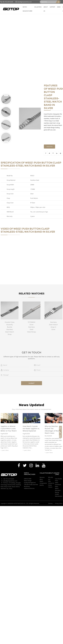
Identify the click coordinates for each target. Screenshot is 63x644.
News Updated (31, 399)
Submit (32, 378)
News (59, 7)
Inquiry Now (49, 141)
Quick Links (57, 467)
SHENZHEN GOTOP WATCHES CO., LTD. (18, 497)
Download (58, 478)
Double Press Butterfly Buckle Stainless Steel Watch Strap (10, 323)
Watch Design (28, 474)
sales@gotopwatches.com (24, 2)
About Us (46, 9)
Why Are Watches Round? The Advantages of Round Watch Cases (53, 423)
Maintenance (59, 489)
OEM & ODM (28, 472)
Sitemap (51, 497)
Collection (38, 7)
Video (57, 476)
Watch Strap (29, 15)
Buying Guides (57, 487)
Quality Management (30, 476)
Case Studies (58, 472)
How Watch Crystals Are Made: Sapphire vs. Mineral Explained (31, 422)
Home (3, 15)
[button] (6, 92)
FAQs (57, 474)
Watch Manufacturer (27, 9)
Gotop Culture (50, 479)
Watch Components (19, 15)
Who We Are (51, 472)
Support (52, 7)
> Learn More (5, 444)
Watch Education (58, 483)
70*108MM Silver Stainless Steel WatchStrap (31, 322)
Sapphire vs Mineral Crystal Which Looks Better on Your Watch (9, 422)
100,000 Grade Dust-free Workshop (31, 479)
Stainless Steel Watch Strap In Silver (53, 320)
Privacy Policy (59, 497)
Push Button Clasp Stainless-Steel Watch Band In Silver (17, 16)
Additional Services (29, 482)
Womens (42, 471)
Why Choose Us (51, 476)
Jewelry (42, 478)
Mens (41, 473)
